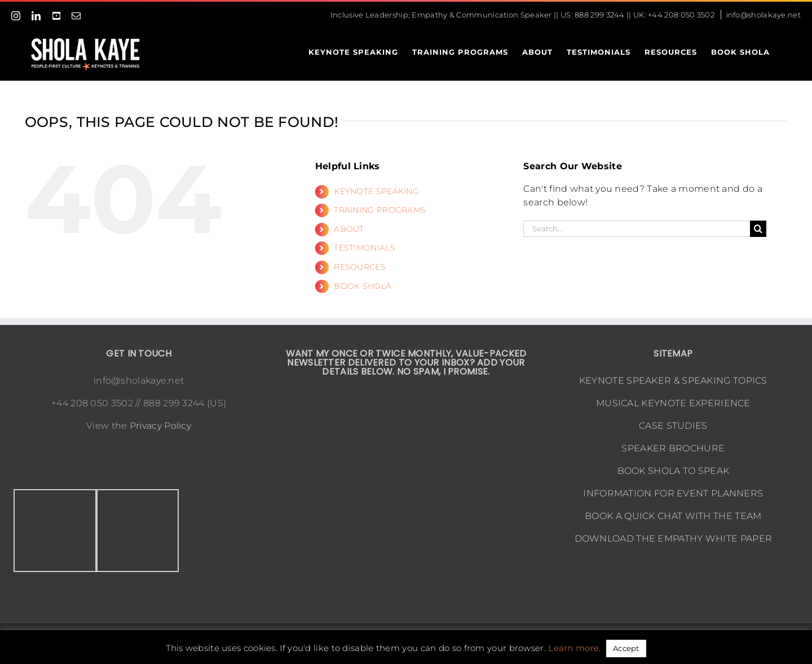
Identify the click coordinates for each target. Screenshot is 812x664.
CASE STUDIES (673, 426)
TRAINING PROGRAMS (380, 210)
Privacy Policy (160, 426)
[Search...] (637, 229)
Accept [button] (626, 648)
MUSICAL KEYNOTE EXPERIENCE (673, 403)
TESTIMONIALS (365, 248)
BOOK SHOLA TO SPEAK (674, 471)
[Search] (758, 229)
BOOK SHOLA (363, 286)
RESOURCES (360, 267)
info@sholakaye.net (764, 15)
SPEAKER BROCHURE (673, 448)
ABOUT (349, 229)
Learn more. (574, 648)
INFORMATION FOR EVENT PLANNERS (673, 493)
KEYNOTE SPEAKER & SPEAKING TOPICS (673, 381)
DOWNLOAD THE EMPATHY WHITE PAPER (674, 538)
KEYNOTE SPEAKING (376, 191)
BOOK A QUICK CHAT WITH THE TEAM (673, 516)
